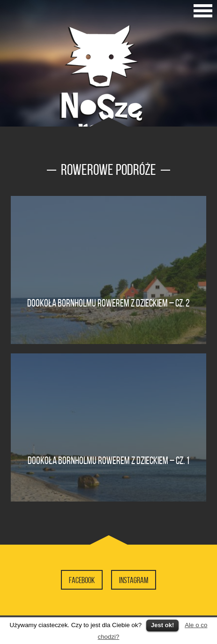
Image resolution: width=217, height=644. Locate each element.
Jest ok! (162, 625)
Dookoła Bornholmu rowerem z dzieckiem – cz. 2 (108, 303)
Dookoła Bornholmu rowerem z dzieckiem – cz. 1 (108, 460)
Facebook (82, 580)
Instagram (134, 580)
